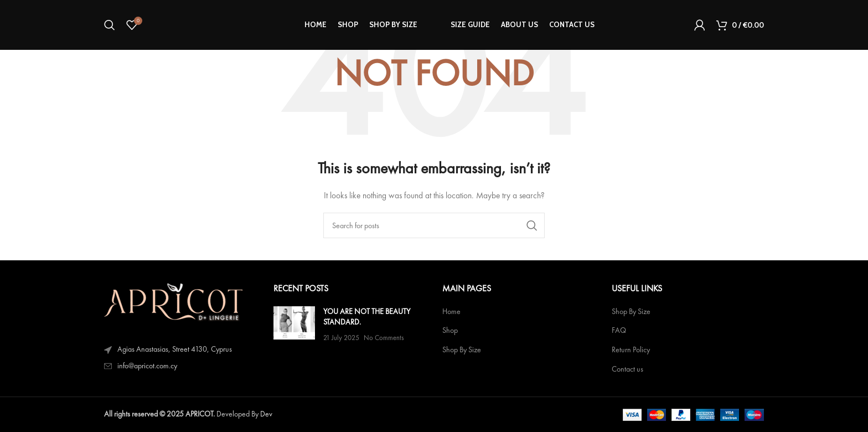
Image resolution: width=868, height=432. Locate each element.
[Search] (110, 25)
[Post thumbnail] (294, 325)
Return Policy (631, 350)
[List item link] (180, 366)
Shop (450, 330)
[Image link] (173, 301)
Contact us (627, 369)
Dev (266, 414)
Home (451, 312)
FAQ (619, 330)
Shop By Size (462, 350)
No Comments (384, 338)
